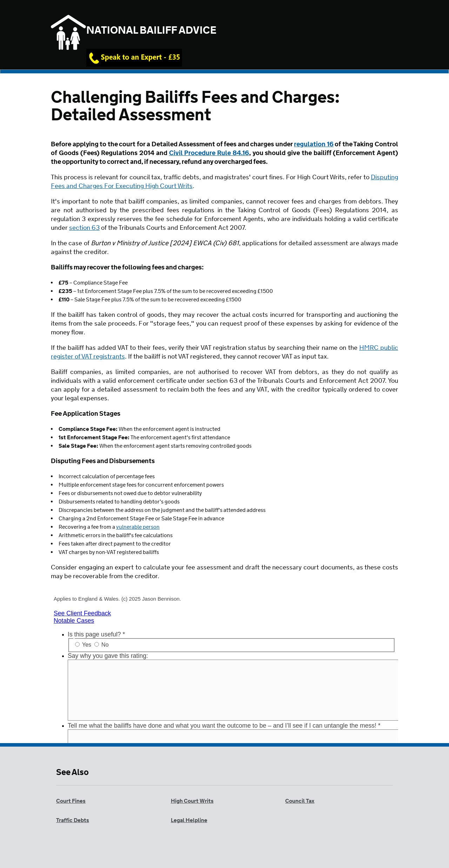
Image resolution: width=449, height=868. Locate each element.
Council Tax (300, 801)
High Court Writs (192, 801)
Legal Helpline (189, 820)
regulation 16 (314, 145)
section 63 (84, 228)
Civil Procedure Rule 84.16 (209, 153)
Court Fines (71, 801)
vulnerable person (138, 527)
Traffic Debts (73, 820)
